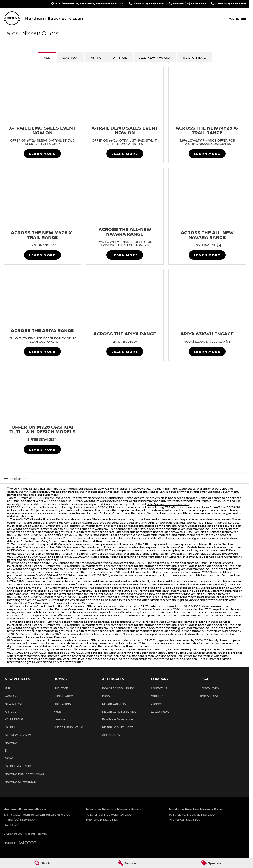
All (47, 57)
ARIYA (96, 57)
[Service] (127, 863)
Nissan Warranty (114, 704)
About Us (158, 696)
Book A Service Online (118, 688)
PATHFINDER (14, 719)
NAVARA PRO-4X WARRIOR (24, 774)
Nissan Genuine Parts (118, 727)
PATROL (10, 727)
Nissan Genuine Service (119, 711)
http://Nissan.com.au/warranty (169, 504)
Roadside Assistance (117, 719)
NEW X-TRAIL (194, 57)
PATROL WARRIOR (18, 766)
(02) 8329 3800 (24, 820)
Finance (59, 719)
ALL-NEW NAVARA (18, 735)
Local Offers (62, 704)
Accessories (111, 735)
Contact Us (159, 688)
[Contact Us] (88, 4)
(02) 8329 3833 (107, 820)
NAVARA (11, 743)
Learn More (42, 154)
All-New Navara (155, 57)
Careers (157, 704)
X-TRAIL (120, 57)
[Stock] (42, 863)
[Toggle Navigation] (237, 18)
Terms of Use (209, 696)
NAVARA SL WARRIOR (21, 782)
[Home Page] (12, 18)
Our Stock (61, 688)
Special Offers (64, 696)
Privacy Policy (209, 688)
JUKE (8, 688)
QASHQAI (71, 57)
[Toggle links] (20, 843)
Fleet (57, 711)
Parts (106, 696)
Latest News (160, 711)
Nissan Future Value (68, 727)
